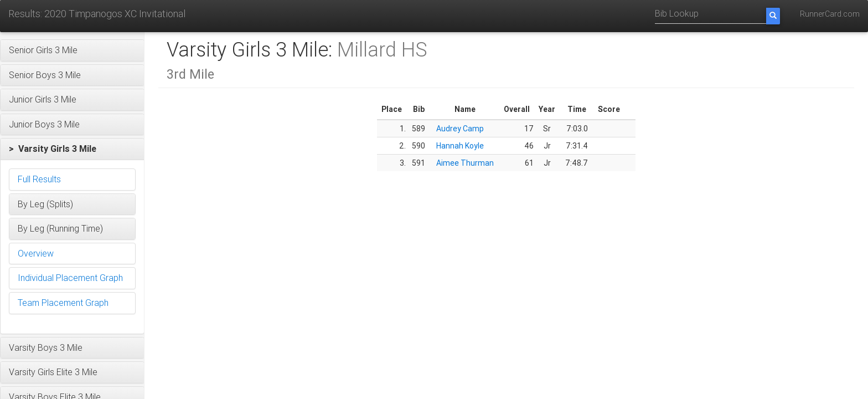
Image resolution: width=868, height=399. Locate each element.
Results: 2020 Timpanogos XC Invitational (97, 14)
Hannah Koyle (460, 146)
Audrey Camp (460, 129)
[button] (72, 50)
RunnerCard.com (830, 14)
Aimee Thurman (465, 163)
